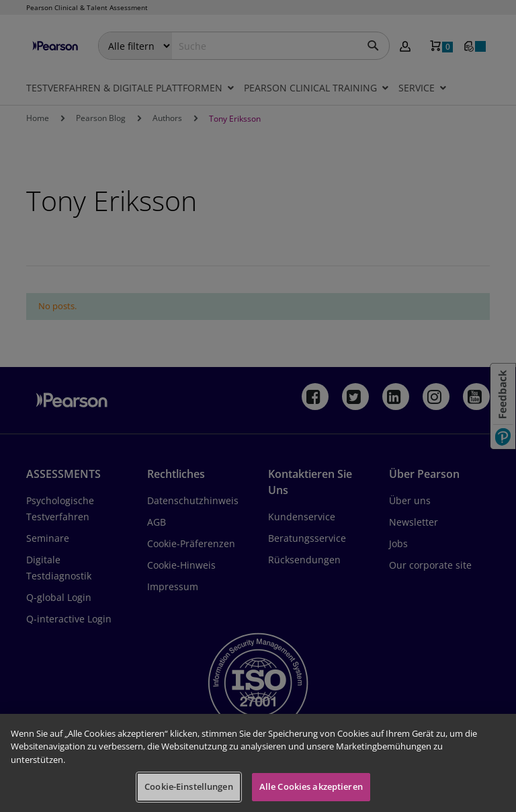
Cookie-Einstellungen (189, 786)
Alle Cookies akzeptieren (311, 786)
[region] (258, 763)
